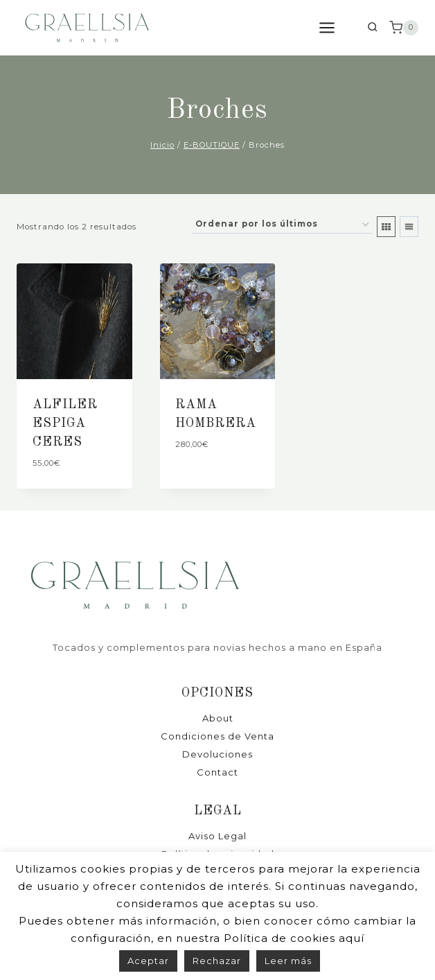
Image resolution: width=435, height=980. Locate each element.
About (218, 718)
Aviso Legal (217, 836)
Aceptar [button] (148, 961)
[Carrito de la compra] (404, 28)
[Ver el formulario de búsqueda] (372, 28)
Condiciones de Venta (217, 736)
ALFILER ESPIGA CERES (65, 423)
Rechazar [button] (217, 961)
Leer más (288, 961)
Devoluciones (217, 754)
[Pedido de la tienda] (282, 225)
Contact (217, 772)
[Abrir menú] (334, 27)
